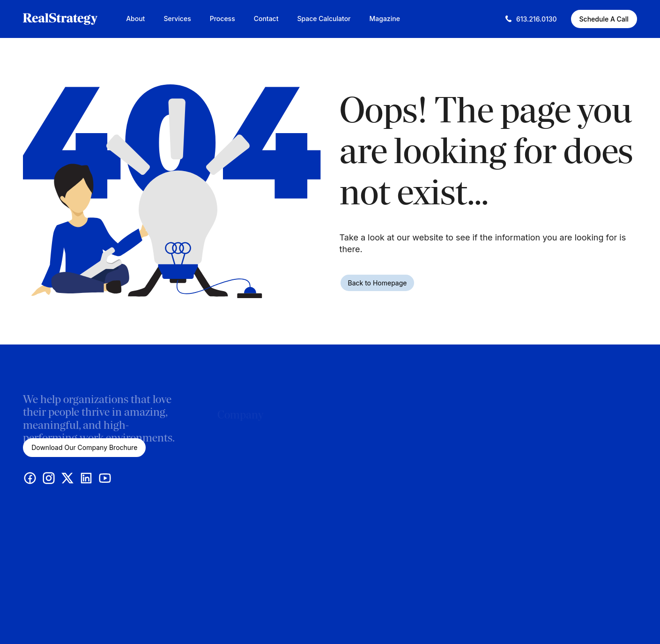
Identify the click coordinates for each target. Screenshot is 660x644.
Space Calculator (324, 19)
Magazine (385, 19)
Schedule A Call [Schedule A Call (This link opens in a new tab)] (604, 19)
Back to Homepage (378, 283)
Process (222, 19)
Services (177, 19)
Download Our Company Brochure (84, 447)
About (135, 19)
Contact (266, 19)
